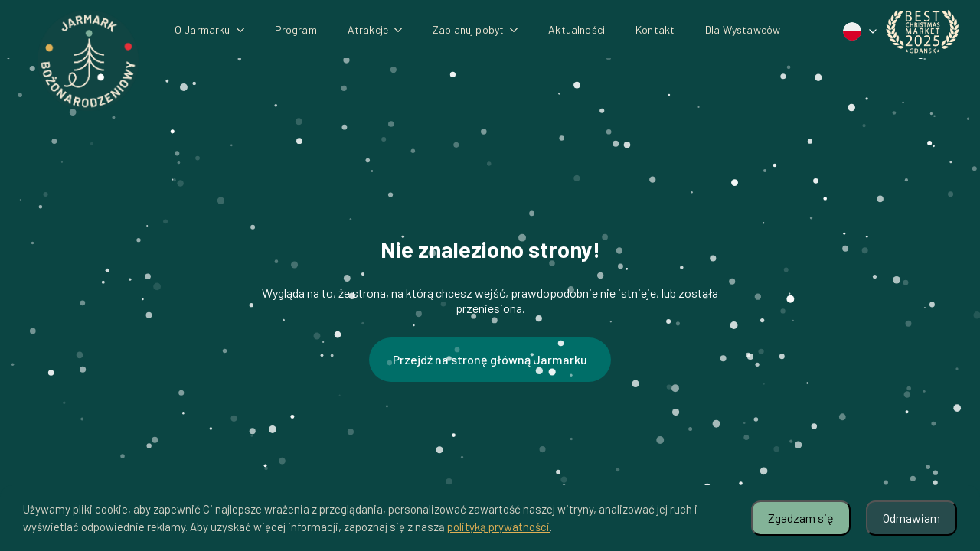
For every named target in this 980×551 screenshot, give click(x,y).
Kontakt (655, 29)
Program (296, 29)
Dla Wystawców (743, 29)
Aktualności (577, 29)
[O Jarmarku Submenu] (245, 30)
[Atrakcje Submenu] (403, 30)
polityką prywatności (498, 527)
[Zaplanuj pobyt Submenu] (518, 30)
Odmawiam (911, 518)
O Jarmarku (203, 29)
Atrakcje (368, 29)
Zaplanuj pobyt (468, 29)
